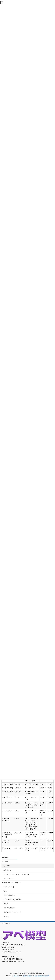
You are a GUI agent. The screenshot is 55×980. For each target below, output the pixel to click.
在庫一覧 (5, 857)
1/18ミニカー (8, 866)
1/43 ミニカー (8, 870)
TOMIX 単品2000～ (9, 908)
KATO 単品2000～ (9, 895)
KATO (5, 891)
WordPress (16, 976)
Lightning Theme (27, 976)
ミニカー (5, 861)
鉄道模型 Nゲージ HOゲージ (12, 883)
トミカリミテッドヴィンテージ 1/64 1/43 (17, 874)
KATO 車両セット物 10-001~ (12, 899)
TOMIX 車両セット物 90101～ (13, 912)
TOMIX (6, 904)
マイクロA (7, 916)
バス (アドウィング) (10, 878)
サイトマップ (6, 923)
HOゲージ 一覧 (9, 887)
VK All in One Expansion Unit (41, 976)
